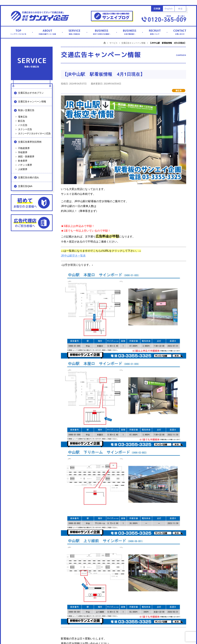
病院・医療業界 (26, 157)
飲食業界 (23, 161)
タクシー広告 (25, 129)
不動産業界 (24, 148)
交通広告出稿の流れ (29, 177)
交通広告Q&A (25, 186)
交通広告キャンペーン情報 (32, 102)
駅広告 (22, 121)
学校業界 (23, 152)
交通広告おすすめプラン (31, 93)
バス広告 (23, 125)
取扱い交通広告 (26, 110)
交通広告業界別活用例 (30, 142)
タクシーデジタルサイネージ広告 (34, 133)
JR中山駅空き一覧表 (73, 256)
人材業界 (23, 169)
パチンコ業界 (25, 165)
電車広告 (23, 117)
